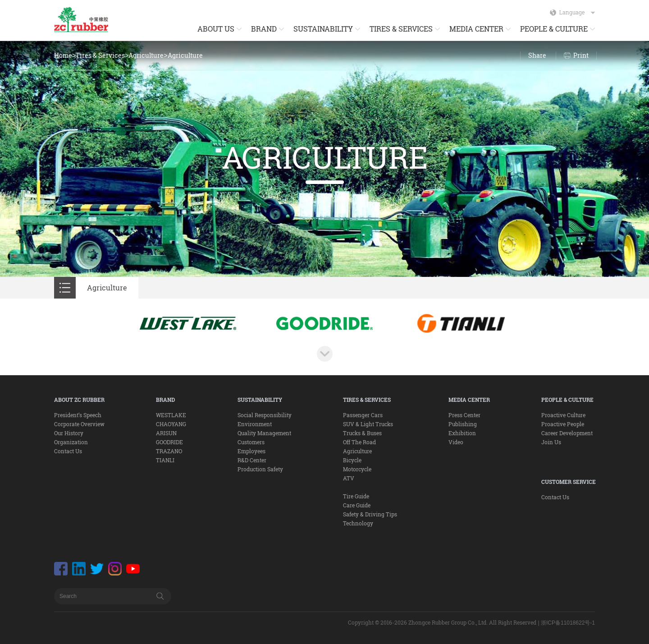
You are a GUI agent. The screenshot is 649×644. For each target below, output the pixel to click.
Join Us (551, 442)
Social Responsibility (265, 415)
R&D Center (252, 460)
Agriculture (146, 55)
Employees (251, 451)
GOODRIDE (169, 442)
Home (63, 55)
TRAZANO (169, 451)
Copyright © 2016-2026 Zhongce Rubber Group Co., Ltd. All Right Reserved (442, 622)
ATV (349, 478)
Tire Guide (356, 496)
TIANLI (165, 460)
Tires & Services (100, 55)
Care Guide (357, 505)
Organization (71, 442)
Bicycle (352, 460)
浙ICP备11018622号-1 (568, 623)
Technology (358, 523)
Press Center (464, 415)
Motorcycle (357, 469)
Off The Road (359, 442)
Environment (255, 424)
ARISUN (166, 433)
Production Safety (260, 469)
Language (577, 12)
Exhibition (462, 433)
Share (537, 55)
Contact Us (68, 451)
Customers (251, 442)
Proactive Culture (563, 415)
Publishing (463, 424)
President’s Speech (78, 415)
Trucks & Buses (362, 433)
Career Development (567, 433)
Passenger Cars (363, 415)
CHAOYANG (171, 424)
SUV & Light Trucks (368, 424)
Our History (69, 433)
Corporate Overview (79, 424)
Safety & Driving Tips (370, 514)
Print (581, 55)
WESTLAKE (171, 415)
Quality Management (264, 433)
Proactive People (563, 424)
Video (456, 442)
